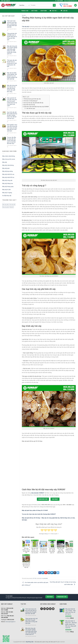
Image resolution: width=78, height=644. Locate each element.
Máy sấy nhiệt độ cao (8, 174)
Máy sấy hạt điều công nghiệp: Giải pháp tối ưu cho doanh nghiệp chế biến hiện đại (12, 76)
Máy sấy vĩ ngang (7, 193)
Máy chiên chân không (9, 156)
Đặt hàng (68, 5)
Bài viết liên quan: (31, 108)
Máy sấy (5, 162)
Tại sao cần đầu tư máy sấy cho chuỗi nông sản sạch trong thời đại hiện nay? (11, 140)
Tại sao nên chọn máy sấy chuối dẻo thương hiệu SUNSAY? (39, 514)
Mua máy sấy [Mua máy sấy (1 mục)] (6, 207)
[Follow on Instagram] (57, 1)
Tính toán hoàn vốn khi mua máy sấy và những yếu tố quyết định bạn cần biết (12, 24)
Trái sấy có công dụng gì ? (31, 101)
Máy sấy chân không (8, 165)
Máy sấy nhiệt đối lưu (8, 177)
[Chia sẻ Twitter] (43, 573)
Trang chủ (25, 11)
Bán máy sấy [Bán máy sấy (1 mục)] (5, 204)
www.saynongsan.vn (10, 622)
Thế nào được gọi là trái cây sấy (32, 99)
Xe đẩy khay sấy (7, 196)
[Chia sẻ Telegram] (58, 573)
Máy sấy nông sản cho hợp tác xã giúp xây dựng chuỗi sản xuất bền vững (12, 88)
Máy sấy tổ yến (6, 190)
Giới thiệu (34, 11)
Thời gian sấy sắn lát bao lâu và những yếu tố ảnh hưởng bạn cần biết (12, 63)
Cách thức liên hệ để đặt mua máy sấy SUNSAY (36, 107)
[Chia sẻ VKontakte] (49, 573)
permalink (46, 578)
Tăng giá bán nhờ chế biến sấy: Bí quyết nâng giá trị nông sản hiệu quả (12, 37)
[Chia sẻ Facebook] (40, 573)
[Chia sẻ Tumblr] (55, 573)
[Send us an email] (60, 1)
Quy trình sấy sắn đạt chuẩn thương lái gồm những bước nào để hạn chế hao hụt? (12, 115)
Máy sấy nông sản (7, 180)
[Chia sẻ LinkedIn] (52, 573)
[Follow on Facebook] (56, 1)
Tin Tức (24, 15)
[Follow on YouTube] (62, 1)
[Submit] (54, 5)
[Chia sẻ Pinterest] (46, 573)
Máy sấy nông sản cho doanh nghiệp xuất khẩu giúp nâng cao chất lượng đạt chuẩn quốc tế (12, 50)
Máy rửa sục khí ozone (9, 159)
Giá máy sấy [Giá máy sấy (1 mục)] (12, 204)
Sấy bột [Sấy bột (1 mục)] (12, 207)
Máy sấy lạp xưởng (8, 171)
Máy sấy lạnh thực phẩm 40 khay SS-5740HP (35, 510)
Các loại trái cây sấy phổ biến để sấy (34, 103)
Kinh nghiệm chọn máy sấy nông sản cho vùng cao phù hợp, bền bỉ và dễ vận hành (12, 128)
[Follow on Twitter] (59, 1)
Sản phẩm (44, 11)
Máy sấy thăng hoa (8, 183)
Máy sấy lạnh (6, 168)
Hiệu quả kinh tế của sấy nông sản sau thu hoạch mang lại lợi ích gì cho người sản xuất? (12, 102)
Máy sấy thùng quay (8, 186)
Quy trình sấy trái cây (29, 105)
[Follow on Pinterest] (53, 609)
